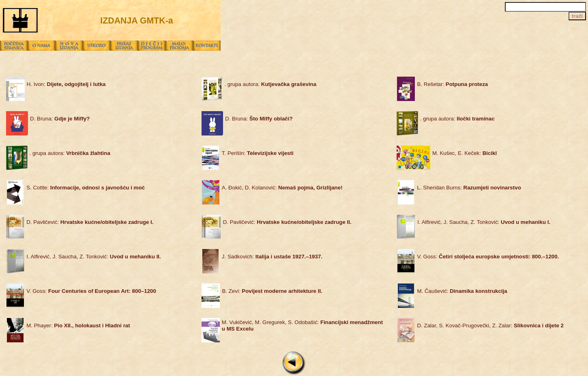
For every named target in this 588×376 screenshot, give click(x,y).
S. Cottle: (86, 188)
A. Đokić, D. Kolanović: (282, 188)
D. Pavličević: (90, 222)
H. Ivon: (66, 84)
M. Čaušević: (462, 291)
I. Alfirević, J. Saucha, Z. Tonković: (484, 222)
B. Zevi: (272, 291)
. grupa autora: (270, 84)
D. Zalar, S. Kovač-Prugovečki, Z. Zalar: (490, 326)
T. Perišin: (258, 153)
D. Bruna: (60, 119)
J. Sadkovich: (272, 257)
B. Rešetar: (452, 84)
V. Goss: (488, 257)
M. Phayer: (78, 326)
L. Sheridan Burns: (469, 188)
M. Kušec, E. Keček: (465, 153)
